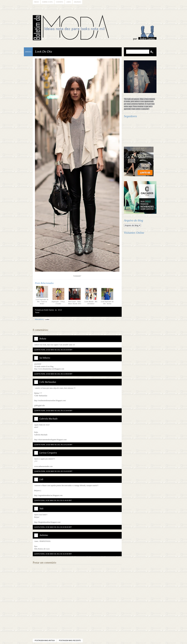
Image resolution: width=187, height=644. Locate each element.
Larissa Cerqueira (48, 453)
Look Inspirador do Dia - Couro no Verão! (42, 295)
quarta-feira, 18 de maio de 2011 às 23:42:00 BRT (53, 471)
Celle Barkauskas (48, 382)
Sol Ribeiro (45, 358)
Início (37, 2)
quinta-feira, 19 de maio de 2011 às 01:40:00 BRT (53, 501)
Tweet (37, 312)
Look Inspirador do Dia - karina (107, 296)
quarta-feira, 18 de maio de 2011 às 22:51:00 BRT (53, 445)
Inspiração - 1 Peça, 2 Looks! (58, 296)
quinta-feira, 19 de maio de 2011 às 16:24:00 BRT (53, 554)
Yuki (41, 508)
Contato (59, 2)
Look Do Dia (43, 51)
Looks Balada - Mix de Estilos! (91, 296)
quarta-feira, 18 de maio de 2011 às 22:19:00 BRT (53, 411)
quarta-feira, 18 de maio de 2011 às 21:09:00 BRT (53, 374)
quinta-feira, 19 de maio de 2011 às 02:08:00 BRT (53, 527)
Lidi (41, 479)
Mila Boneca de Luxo (42, 549)
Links (69, 2)
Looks (47, 319)
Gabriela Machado (48, 419)
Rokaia (43, 339)
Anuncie (77, 2)
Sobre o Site (47, 2)
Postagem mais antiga (45, 640)
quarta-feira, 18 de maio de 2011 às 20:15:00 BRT (53, 350)
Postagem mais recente (70, 640)
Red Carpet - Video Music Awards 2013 (75, 296)
